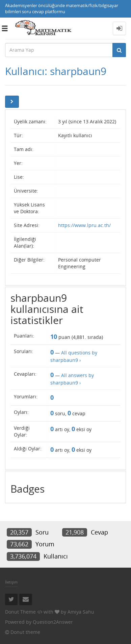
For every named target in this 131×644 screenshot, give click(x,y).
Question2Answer (53, 622)
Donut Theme (20, 612)
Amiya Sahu (81, 612)
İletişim (11, 582)
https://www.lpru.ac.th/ (84, 225)
